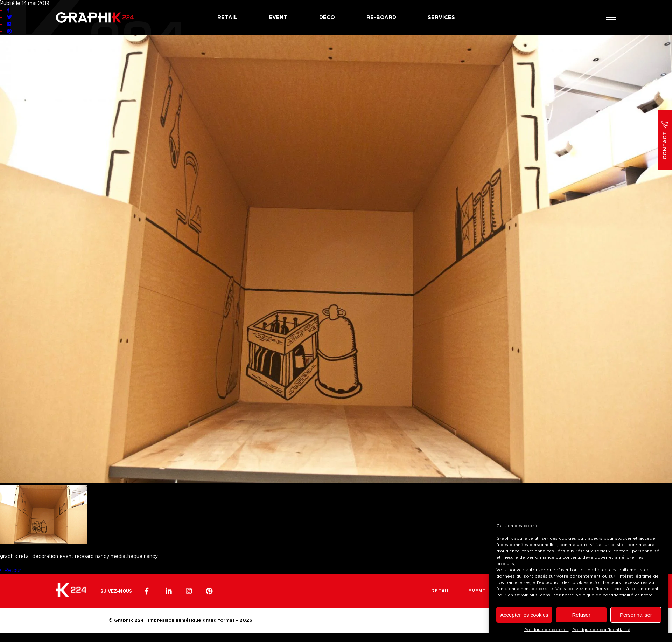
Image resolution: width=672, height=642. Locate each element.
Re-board (381, 17)
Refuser (581, 615)
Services (441, 17)
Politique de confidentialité (601, 630)
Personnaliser (636, 615)
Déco (327, 17)
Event (278, 17)
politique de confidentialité (604, 595)
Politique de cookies (547, 630)
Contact (665, 140)
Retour (10, 571)
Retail (227, 17)
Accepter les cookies (524, 615)
